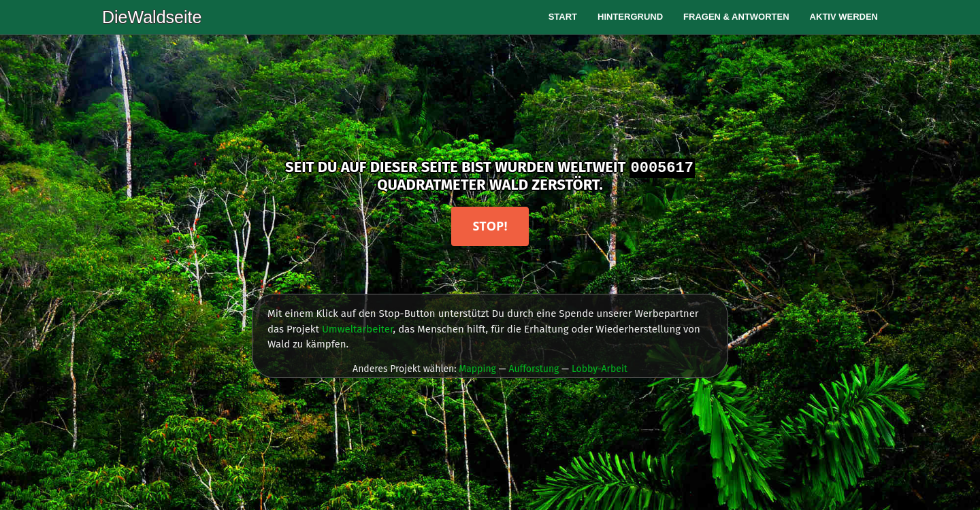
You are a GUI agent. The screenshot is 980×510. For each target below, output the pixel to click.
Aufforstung (534, 369)
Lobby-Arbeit (600, 369)
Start (563, 17)
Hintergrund (630, 17)
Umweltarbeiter (358, 329)
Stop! (490, 226)
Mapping (477, 369)
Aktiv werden (844, 17)
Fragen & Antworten (736, 17)
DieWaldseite (152, 17)
